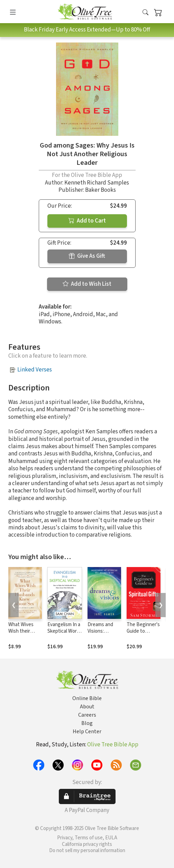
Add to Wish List (87, 284)
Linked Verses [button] (35, 370)
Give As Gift (87, 256)
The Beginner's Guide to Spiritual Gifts (143, 631)
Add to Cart (87, 221)
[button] (145, 13)
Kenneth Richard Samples (97, 183)
